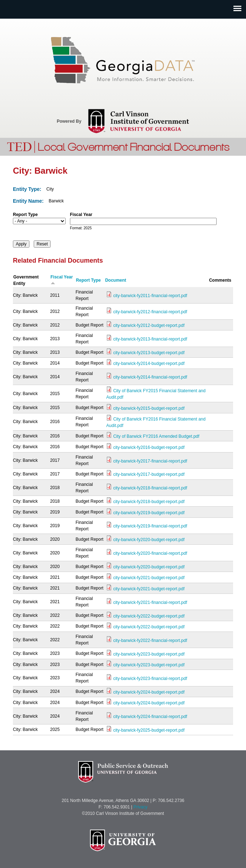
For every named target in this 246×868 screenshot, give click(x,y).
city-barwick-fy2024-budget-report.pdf (149, 692)
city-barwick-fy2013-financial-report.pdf (150, 339)
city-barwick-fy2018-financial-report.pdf (150, 488)
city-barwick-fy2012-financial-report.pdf (150, 312)
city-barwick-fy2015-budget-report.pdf (149, 408)
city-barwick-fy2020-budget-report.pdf (149, 540)
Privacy (140, 807)
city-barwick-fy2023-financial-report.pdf (150, 679)
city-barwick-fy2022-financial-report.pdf (150, 641)
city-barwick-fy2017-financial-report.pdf (150, 461)
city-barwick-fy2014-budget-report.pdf (149, 363)
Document (116, 280)
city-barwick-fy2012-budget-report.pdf (149, 325)
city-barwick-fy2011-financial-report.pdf (150, 296)
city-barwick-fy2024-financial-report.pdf (150, 717)
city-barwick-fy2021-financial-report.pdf (150, 602)
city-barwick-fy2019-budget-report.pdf (149, 513)
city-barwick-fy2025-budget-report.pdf (149, 730)
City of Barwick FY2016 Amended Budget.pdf (156, 436)
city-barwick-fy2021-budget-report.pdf (149, 578)
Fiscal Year (81, 215)
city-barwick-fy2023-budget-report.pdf (149, 654)
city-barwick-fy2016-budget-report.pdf (149, 447)
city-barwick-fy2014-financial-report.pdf (150, 377)
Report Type (25, 215)
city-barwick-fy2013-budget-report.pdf (149, 353)
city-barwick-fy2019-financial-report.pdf (150, 526)
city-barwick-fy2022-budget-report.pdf (149, 616)
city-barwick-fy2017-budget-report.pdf (149, 474)
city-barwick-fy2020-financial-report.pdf (150, 553)
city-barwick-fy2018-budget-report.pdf (149, 502)
